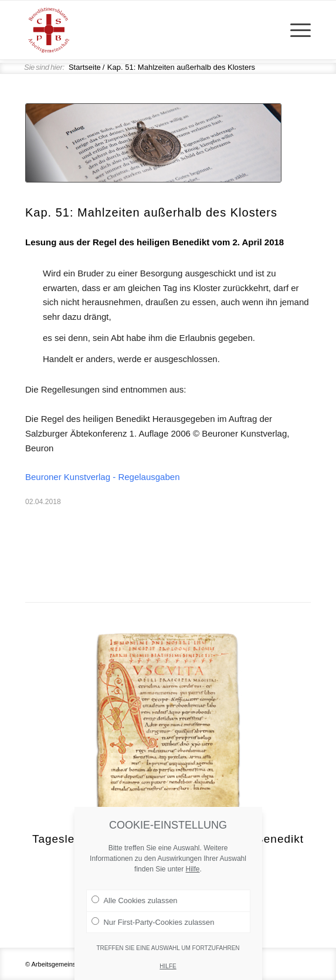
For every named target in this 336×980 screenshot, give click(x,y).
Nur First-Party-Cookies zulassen (153, 926)
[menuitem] (295, 30)
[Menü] (295, 30)
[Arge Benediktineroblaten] (140, 30)
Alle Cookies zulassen (135, 905)
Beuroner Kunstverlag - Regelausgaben (103, 477)
